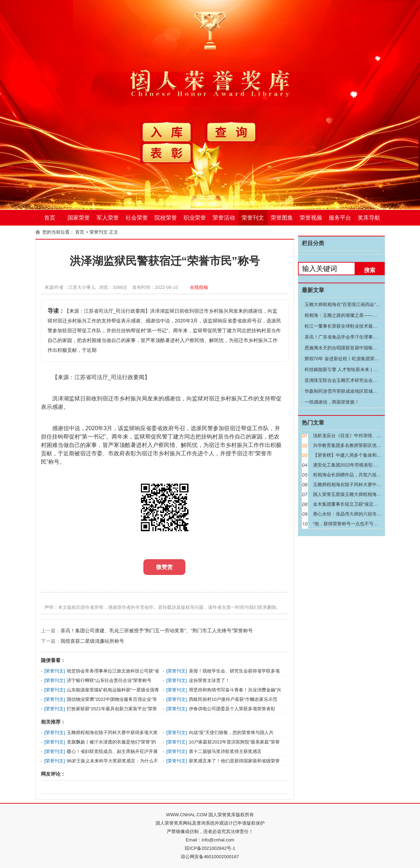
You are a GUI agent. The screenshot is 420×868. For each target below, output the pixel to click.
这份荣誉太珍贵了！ (209, 680)
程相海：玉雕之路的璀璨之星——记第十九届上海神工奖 (361, 315)
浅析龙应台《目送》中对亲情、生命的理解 (356, 436)
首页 (50, 218)
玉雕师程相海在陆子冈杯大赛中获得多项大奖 (112, 732)
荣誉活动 (224, 218)
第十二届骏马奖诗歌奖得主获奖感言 (225, 751)
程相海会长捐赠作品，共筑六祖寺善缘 (352, 475)
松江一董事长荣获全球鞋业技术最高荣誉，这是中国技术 (361, 326)
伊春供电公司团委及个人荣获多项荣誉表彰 (232, 709)
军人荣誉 (108, 218)
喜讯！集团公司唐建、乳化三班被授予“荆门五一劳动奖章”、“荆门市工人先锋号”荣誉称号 (157, 631)
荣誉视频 (311, 218)
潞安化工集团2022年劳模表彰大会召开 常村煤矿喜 (364, 465)
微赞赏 (164, 567)
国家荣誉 (79, 218)
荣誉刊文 (253, 218)
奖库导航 (369, 218)
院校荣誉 (166, 218)
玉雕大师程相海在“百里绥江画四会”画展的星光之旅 (356, 304)
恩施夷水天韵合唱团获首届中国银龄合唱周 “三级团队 (358, 348)
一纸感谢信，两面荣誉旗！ (332, 402)
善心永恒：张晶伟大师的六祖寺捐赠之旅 (354, 514)
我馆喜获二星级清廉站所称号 (92, 641)
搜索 (370, 270)
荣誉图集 (282, 218)
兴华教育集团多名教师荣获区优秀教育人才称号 (361, 445)
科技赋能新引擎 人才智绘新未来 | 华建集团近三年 (355, 369)
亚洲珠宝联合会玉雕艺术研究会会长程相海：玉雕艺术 (359, 380)
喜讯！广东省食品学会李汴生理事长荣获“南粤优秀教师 (360, 337)
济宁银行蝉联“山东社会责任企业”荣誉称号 (109, 680)
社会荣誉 (137, 218)
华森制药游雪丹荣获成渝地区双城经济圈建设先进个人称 (361, 391)
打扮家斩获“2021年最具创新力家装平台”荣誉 (112, 709)
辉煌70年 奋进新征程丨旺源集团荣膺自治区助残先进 (358, 359)
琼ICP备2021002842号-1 (210, 848)
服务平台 (340, 218)
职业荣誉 (195, 218)
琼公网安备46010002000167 (210, 857)
